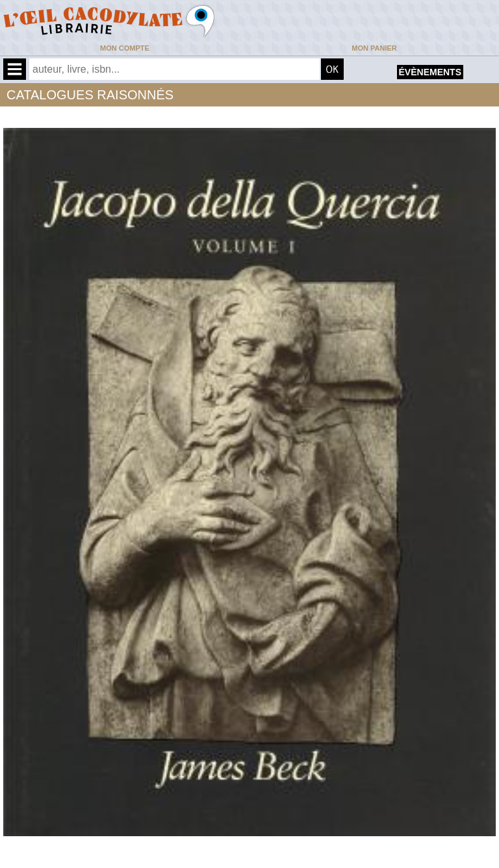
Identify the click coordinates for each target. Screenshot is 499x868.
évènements (430, 72)
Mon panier (374, 48)
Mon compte (125, 48)
